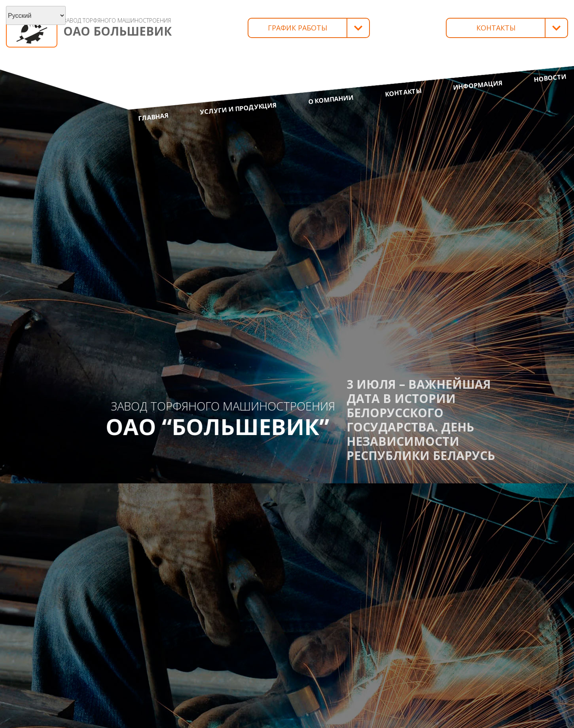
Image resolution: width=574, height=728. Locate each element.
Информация (477, 85)
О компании (331, 100)
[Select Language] (36, 15)
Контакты (404, 92)
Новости (550, 78)
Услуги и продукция (238, 109)
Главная (153, 117)
